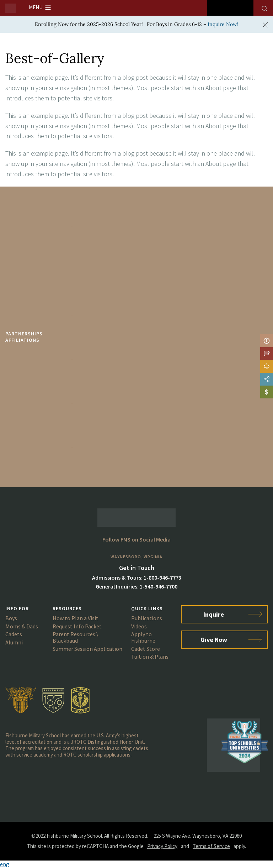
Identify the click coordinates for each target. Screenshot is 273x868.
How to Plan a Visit (76, 618)
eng (5, 864)
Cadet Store (146, 649)
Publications (147, 618)
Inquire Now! (223, 24)
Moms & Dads (22, 626)
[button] (136, 864)
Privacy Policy (162, 846)
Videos (139, 626)
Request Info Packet (77, 626)
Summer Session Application (87, 649)
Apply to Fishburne (143, 637)
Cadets (14, 634)
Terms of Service (211, 846)
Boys (11, 618)
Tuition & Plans (150, 657)
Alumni (14, 642)
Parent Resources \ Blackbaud (76, 637)
